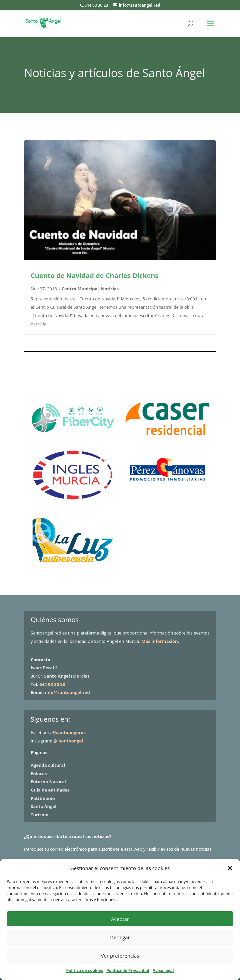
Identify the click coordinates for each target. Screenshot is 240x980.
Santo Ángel (43, 806)
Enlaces (39, 774)
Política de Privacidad (128, 970)
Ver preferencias (120, 956)
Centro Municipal (80, 289)
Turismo (39, 815)
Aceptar (120, 919)
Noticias (110, 289)
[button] (230, 868)
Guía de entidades (50, 790)
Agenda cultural (48, 765)
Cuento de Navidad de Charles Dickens (94, 275)
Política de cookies (85, 970)
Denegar (120, 937)
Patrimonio (43, 798)
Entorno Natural (48, 782)
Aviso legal (163, 970)
